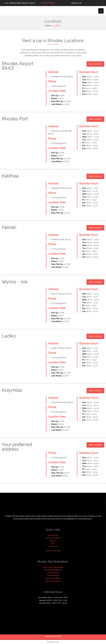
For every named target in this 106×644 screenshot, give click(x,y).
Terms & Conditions (53, 538)
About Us (53, 541)
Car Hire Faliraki (53, 573)
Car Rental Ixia (53, 576)
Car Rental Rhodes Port (53, 570)
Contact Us (53, 546)
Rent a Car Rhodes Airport (53, 567)
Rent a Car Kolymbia (53, 581)
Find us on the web (53, 551)
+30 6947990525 (46, 3)
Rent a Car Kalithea (53, 578)
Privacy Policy (53, 535)
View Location (95, 64)
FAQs (53, 544)
